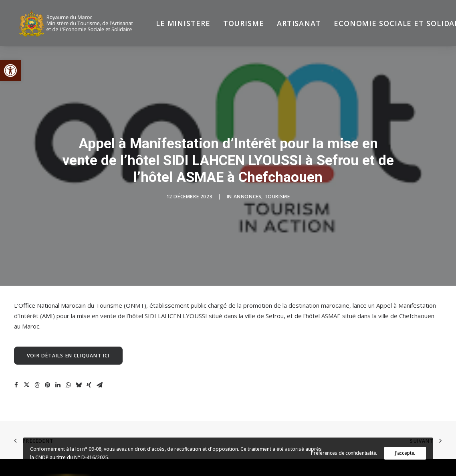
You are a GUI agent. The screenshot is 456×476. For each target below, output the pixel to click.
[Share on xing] (89, 361)
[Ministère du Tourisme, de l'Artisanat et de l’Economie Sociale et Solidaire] (76, 25)
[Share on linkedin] (58, 361)
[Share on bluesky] (79, 361)
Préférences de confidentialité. (344, 453)
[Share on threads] (37, 361)
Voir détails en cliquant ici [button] (68, 332)
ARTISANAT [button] (292, 25)
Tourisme (277, 185)
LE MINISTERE (176, 25)
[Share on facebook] (16, 361)
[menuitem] (176, 25)
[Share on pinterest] (47, 361)
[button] (10, 71)
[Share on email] (99, 361)
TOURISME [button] (237, 25)
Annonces (248, 185)
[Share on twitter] (26, 361)
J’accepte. (405, 453)
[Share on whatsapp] (68, 361)
